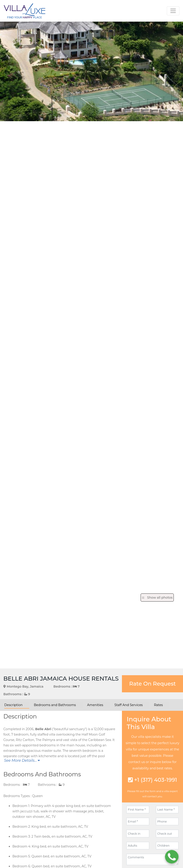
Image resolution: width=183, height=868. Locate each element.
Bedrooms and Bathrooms (55, 705)
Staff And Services (129, 705)
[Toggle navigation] (173, 11)
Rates (158, 705)
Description (13, 705)
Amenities (95, 705)
